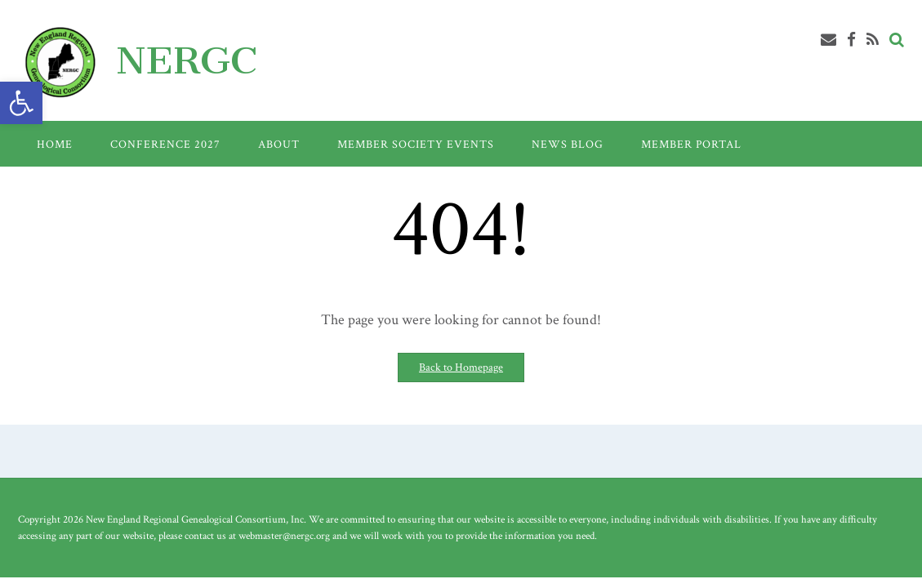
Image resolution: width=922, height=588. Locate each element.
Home (55, 145)
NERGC (187, 60)
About (279, 145)
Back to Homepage (461, 367)
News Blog (568, 145)
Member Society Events (416, 145)
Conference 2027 (165, 145)
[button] (21, 103)
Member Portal (691, 145)
